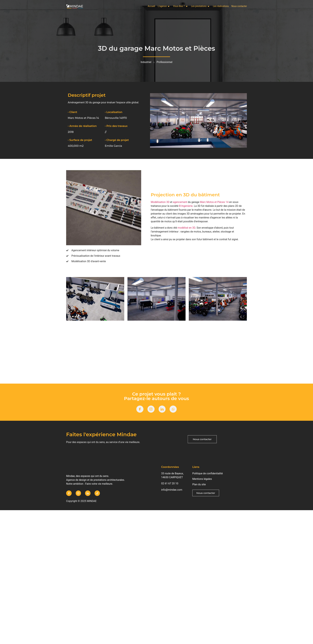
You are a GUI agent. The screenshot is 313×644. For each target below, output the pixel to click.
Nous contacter (239, 6)
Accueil (133, 6)
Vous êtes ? (169, 7)
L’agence (149, 7)
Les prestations (193, 7)
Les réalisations (217, 6)
